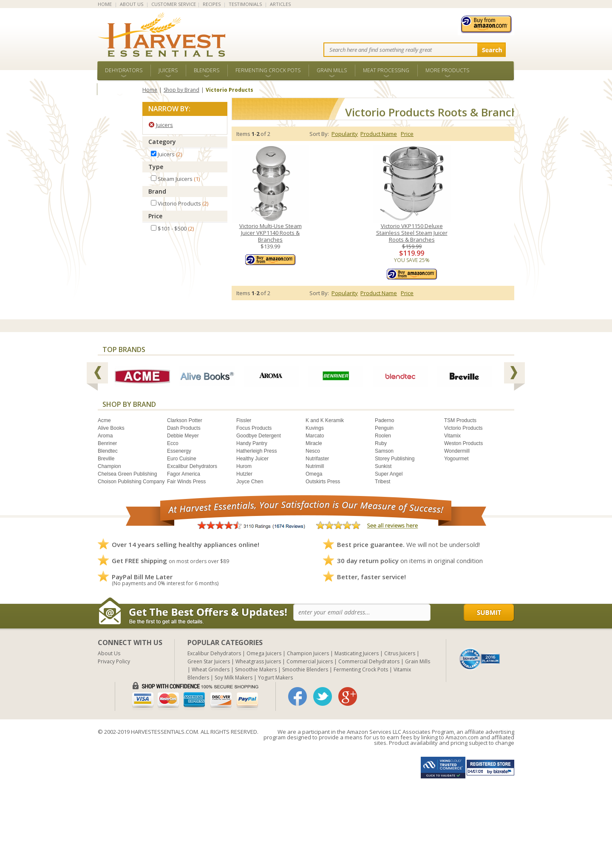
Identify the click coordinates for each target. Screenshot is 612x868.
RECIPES (212, 4)
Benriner (107, 443)
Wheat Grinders (211, 669)
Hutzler (244, 474)
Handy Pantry (252, 443)
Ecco (173, 443)
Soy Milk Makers (234, 678)
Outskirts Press (323, 482)
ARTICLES (280, 4)
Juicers (168, 70)
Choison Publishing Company (131, 482)
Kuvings (315, 428)
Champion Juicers (308, 653)
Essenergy (179, 451)
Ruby (381, 443)
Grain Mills (332, 70)
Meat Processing (386, 70)
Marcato (315, 436)
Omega (314, 474)
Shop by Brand (181, 90)
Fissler (244, 420)
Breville (106, 459)
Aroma (105, 436)
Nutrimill (315, 466)
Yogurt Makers (275, 678)
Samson (384, 451)
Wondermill (457, 451)
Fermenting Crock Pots (268, 70)
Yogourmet (456, 459)
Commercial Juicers (310, 661)
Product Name (379, 134)
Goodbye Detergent (259, 436)
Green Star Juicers (209, 661)
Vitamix (452, 436)
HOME (105, 4)
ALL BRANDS (120, 89)
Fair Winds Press (186, 482)
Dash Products (184, 428)
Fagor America (184, 474)
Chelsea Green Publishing (127, 474)
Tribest (382, 482)
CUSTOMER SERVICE (174, 4)
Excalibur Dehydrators (192, 466)
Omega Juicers (264, 653)
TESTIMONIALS (245, 4)
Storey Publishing (395, 459)
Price (155, 216)
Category (162, 142)
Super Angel (389, 474)
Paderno (384, 420)
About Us (109, 653)
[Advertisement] (255, 809)
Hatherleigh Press (256, 451)
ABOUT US (132, 4)
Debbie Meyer (183, 436)
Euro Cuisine (182, 459)
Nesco (313, 451)
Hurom (244, 466)
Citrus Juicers (400, 653)
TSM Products (460, 420)
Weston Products (463, 443)
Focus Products (254, 428)
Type (156, 167)
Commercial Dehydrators (369, 661)
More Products (447, 70)
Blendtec (108, 451)
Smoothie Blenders (305, 669)
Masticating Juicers (357, 653)
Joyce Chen (250, 482)
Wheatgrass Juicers (258, 661)
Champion (109, 466)
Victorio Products (463, 428)
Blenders (207, 70)
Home (150, 90)
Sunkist (383, 466)
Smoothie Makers (256, 669)
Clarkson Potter (185, 420)
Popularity (345, 134)
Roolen (383, 436)
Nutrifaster (317, 459)
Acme (104, 420)
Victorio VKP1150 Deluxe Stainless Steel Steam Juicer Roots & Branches (412, 233)
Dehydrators (124, 70)
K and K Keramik (325, 420)
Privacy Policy (114, 661)
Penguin (384, 428)
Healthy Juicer (252, 459)
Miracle (314, 443)
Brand (157, 191)
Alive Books (111, 428)
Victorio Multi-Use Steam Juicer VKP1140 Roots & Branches (271, 233)
